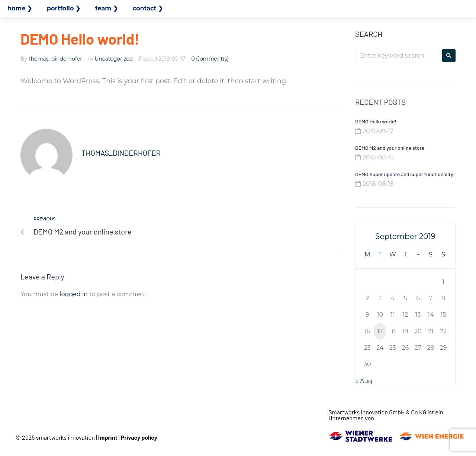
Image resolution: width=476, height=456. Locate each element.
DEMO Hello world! (376, 121)
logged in (74, 294)
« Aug (364, 381)
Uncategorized (114, 59)
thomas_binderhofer (55, 59)
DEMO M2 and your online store (390, 148)
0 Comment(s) (210, 59)
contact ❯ (148, 8)
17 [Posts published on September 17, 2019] (380, 331)
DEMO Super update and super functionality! (405, 174)
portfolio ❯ (64, 8)
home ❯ (20, 8)
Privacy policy (139, 437)
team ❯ (107, 8)
